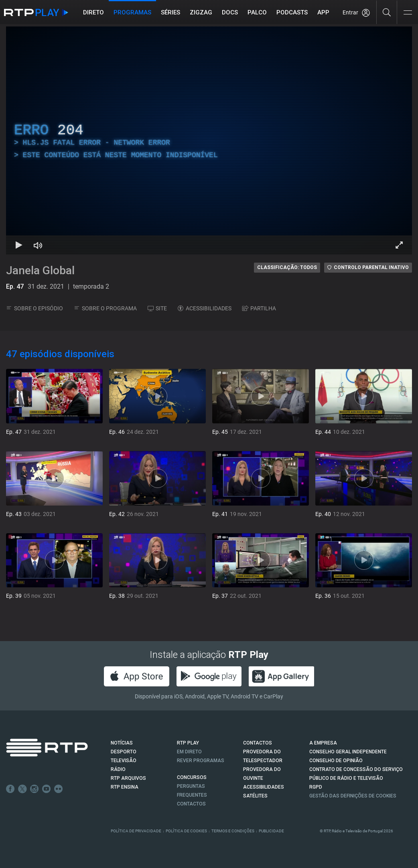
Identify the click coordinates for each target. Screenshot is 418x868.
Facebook (10, 789)
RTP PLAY (188, 743)
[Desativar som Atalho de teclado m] (38, 245)
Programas (132, 12)
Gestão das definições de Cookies (353, 796)
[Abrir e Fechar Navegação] (408, 13)
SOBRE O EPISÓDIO (34, 308)
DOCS (230, 12)
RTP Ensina (125, 787)
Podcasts (292, 12)
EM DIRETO (189, 752)
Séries (170, 12)
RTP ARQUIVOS (128, 778)
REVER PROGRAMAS (201, 761)
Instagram (34, 789)
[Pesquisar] (387, 12)
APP (323, 12)
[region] (209, 141)
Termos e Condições (233, 831)
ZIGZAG (201, 12)
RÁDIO (118, 769)
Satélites (255, 796)
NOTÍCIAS (122, 743)
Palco (257, 12)
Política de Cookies (186, 831)
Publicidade (271, 831)
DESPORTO (124, 752)
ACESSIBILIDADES (205, 308)
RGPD (316, 787)
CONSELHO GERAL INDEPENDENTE (348, 752)
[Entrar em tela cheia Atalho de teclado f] (399, 245)
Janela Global (40, 270)
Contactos (191, 804)
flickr (59, 789)
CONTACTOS (258, 743)
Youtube (47, 789)
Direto (93, 12)
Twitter (22, 789)
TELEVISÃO (124, 761)
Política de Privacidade (136, 831)
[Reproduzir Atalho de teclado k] (19, 245)
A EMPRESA (323, 743)
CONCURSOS (192, 777)
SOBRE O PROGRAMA (105, 308)
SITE (157, 308)
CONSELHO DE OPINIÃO (336, 761)
